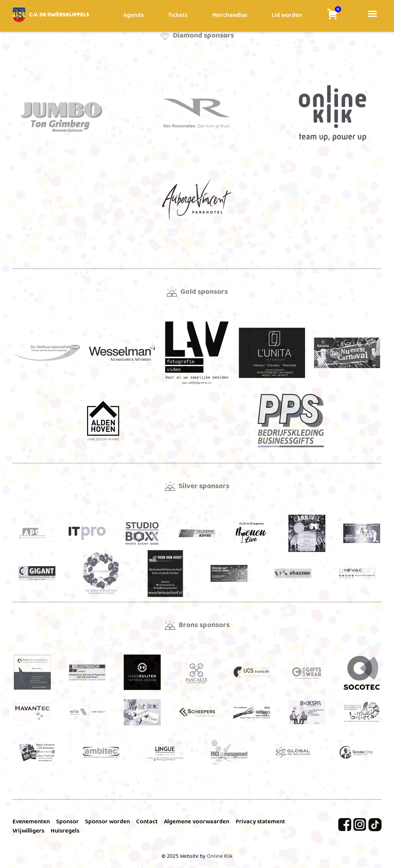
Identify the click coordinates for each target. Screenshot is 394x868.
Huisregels (65, 831)
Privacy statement (260, 821)
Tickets (178, 15)
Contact (147, 821)
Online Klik (220, 856)
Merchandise (230, 15)
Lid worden (287, 15)
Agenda (133, 15)
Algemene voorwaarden (197, 821)
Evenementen (31, 821)
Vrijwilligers (28, 831)
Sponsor (67, 821)
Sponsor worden (107, 821)
